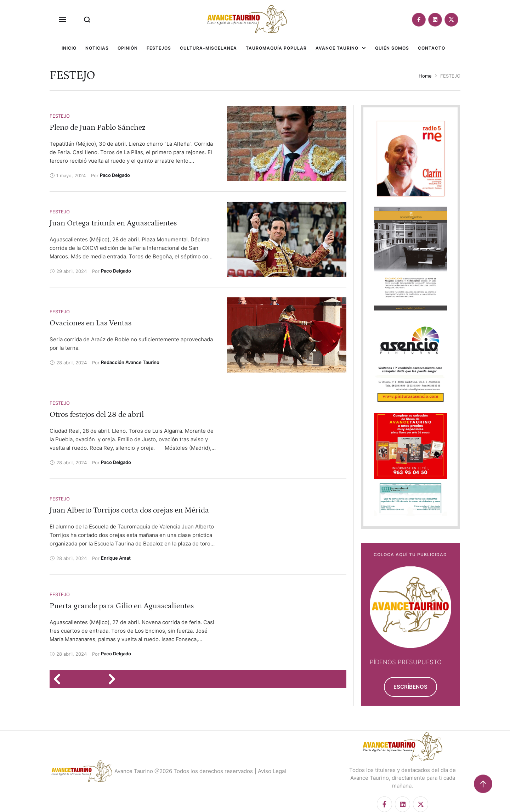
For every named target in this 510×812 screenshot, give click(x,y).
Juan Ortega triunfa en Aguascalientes (113, 223)
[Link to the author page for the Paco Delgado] (115, 175)
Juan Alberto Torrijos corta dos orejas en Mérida (129, 510)
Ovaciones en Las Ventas (90, 323)
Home (425, 76)
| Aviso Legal (270, 771)
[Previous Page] (59, 679)
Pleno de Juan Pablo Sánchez (98, 127)
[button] (62, 19)
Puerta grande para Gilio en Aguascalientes (122, 606)
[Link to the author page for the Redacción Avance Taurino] (130, 362)
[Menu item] (69, 48)
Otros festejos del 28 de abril (97, 415)
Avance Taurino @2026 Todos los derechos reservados (184, 771)
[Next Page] (114, 679)
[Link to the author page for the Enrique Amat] (116, 558)
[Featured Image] (287, 144)
